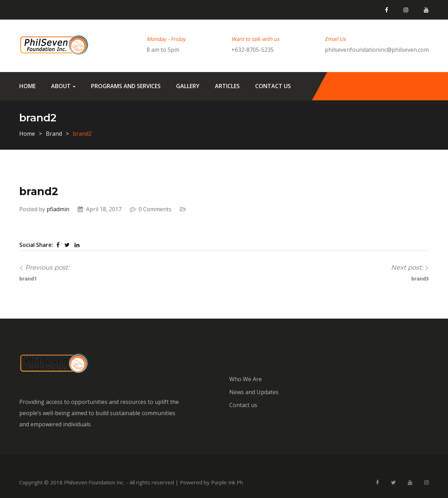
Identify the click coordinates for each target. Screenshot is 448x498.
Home (27, 86)
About (63, 86)
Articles (227, 86)
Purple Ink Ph (227, 482)
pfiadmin (58, 209)
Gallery (188, 86)
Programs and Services (126, 86)
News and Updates (254, 392)
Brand (54, 134)
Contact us (273, 86)
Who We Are (246, 379)
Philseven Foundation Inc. (94, 482)
